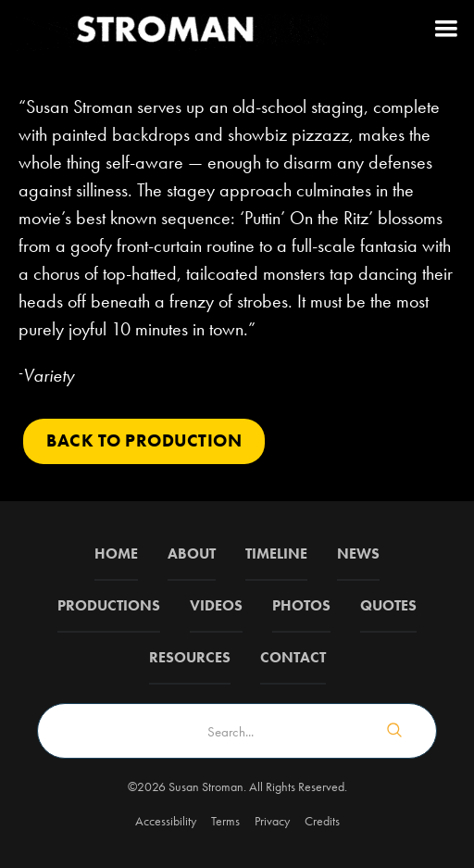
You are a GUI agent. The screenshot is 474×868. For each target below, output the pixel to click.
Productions (109, 605)
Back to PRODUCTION (144, 440)
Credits (322, 821)
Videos (216, 605)
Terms (225, 821)
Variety (49, 375)
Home (116, 554)
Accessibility (166, 821)
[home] (167, 28)
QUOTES (388, 605)
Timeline (276, 554)
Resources (190, 657)
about (192, 554)
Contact (293, 657)
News (358, 554)
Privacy (272, 821)
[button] (446, 28)
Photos (301, 605)
